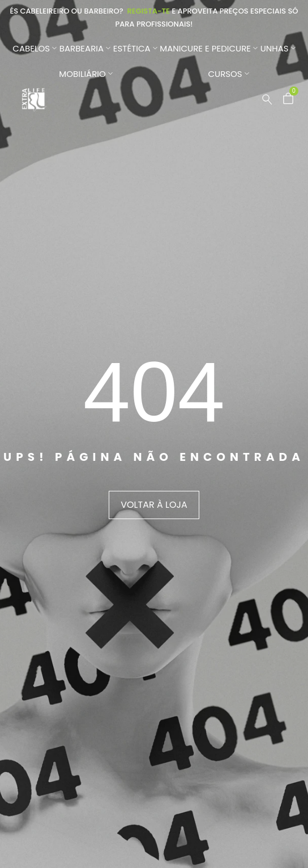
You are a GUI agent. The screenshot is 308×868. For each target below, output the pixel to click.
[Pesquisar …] (267, 100)
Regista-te (148, 11)
